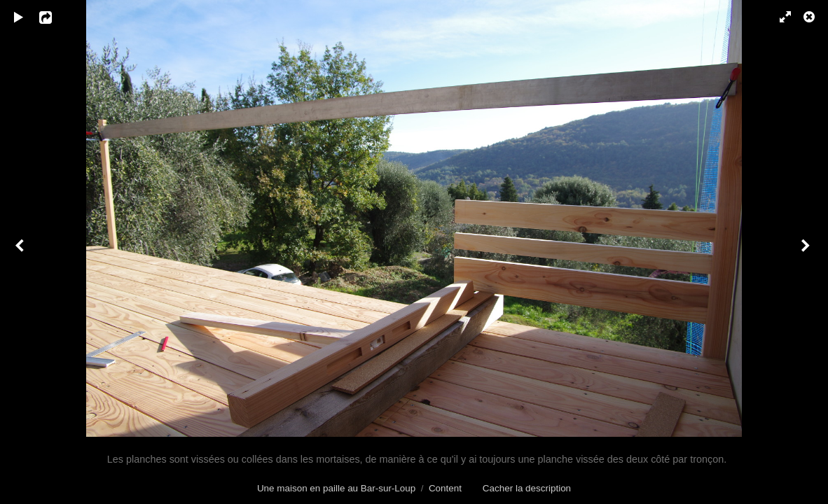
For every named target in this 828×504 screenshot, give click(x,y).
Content (445, 488)
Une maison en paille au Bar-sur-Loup (336, 488)
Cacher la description (527, 488)
